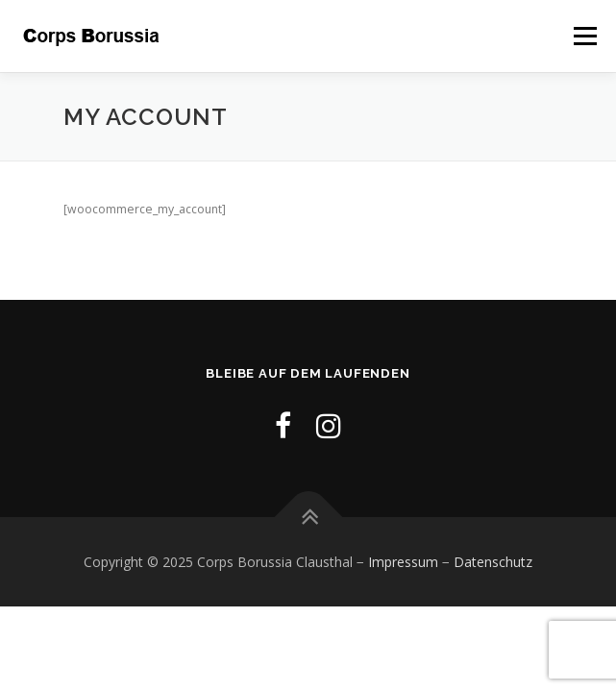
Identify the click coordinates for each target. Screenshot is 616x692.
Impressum (403, 562)
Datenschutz (493, 562)
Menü (584, 36)
